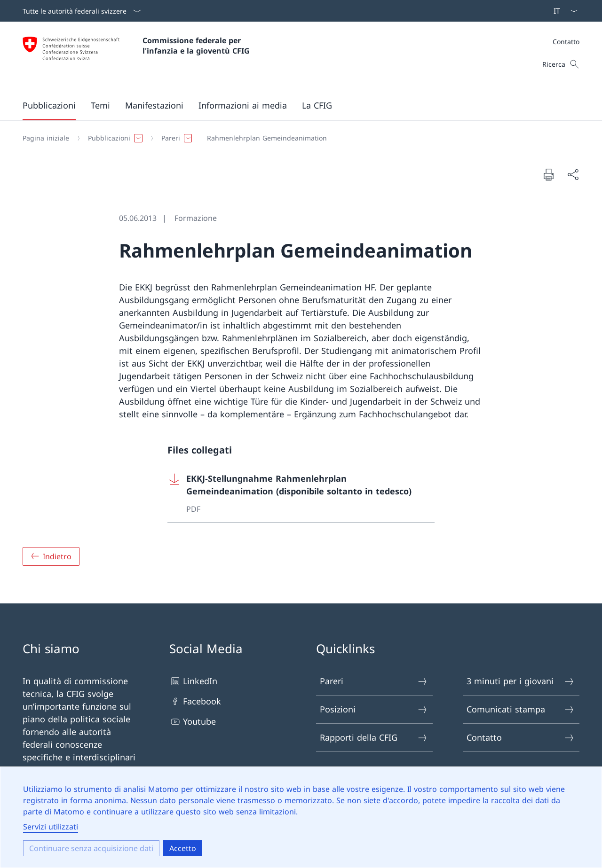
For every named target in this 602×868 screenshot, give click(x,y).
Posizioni (374, 709)
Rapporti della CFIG (374, 738)
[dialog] (301, 817)
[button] (49, 105)
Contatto (566, 42)
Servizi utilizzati (51, 827)
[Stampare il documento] (548, 174)
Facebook (195, 701)
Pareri (374, 681)
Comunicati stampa (521, 709)
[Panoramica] (51, 556)
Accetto (183, 848)
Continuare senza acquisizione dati (91, 848)
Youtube (193, 722)
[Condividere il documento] (573, 175)
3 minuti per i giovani (521, 681)
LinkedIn (193, 681)
